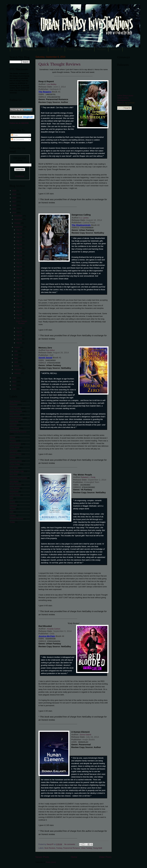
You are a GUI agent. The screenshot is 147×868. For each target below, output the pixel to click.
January (18, 373)
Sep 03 (19, 335)
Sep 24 (19, 252)
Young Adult (97, 848)
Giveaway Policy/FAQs (18, 478)
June (16, 355)
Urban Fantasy (86, 848)
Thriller (12, 522)
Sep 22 (19, 259)
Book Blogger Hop (17, 471)
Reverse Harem (16, 461)
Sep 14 (19, 289)
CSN (11, 512)
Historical (13, 505)
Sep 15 (19, 285)
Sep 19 (19, 270)
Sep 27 (19, 241)
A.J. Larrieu (84, 218)
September (19, 227)
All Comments (18, 140)
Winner (12, 437)
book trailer (14, 468)
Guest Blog (14, 422)
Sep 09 (19, 307)
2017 (14, 202)
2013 (14, 378)
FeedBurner (20, 176)
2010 (14, 389)
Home (16, 49)
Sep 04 (19, 332)
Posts (14, 135)
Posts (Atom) (51, 862)
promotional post (16, 418)
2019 (14, 194)
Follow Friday (15, 464)
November (19, 219)
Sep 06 (19, 318)
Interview (13, 425)
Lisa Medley (51, 84)
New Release (15, 415)
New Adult (13, 475)
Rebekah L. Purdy (88, 477)
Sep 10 (19, 304)
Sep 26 (19, 245)
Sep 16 (19, 281)
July (16, 351)
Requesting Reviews (35, 49)
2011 (14, 385)
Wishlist (101, 49)
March (17, 366)
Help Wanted (15, 488)
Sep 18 (19, 274)
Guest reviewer (15, 485)
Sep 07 (19, 315)
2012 (14, 382)
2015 (14, 209)
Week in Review (16, 411)
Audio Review (15, 495)
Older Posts (105, 857)
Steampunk (14, 492)
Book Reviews (50, 848)
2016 (14, 205)
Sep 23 (19, 256)
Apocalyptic (14, 481)
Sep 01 (19, 343)
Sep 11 (19, 300)
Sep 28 (19, 237)
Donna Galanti (85, 735)
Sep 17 (19, 278)
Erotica (12, 502)
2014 (14, 213)
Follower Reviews (16, 519)
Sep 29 (19, 234)
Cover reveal (14, 447)
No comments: (70, 844)
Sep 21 (19, 263)
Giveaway (13, 405)
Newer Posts (42, 857)
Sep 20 (19, 267)
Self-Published (15, 444)
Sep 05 (19, 328)
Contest (13, 515)
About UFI (56, 49)
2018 (14, 198)
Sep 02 (19, 339)
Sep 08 (19, 311)
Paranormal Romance (72, 848)
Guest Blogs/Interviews (80, 49)
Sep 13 (19, 292)
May (16, 358)
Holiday (12, 458)
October (18, 223)
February (18, 369)
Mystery (13, 509)
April (16, 362)
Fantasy (59, 848)
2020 (14, 191)
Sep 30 (19, 230)
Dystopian (13, 451)
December (19, 216)
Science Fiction (15, 454)
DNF (11, 498)
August (17, 347)
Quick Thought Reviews (60, 64)
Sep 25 (19, 248)
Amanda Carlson (53, 629)
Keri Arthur (50, 350)
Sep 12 (19, 296)
